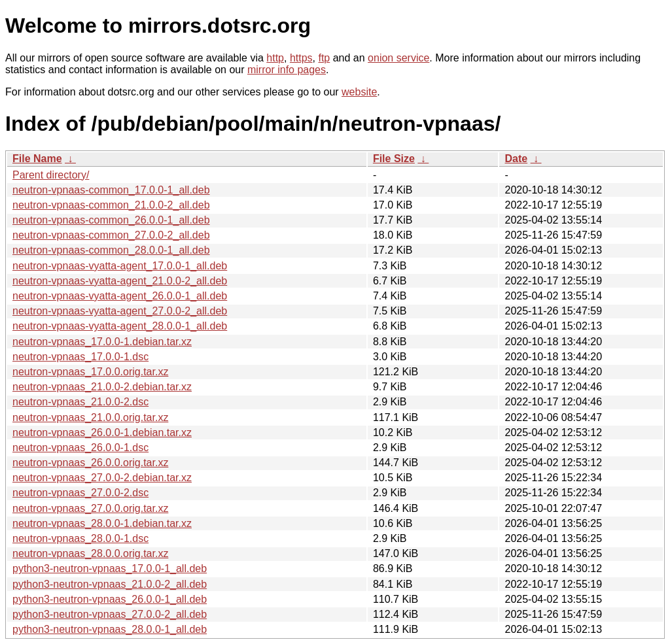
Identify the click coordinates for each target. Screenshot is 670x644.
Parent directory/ (51, 175)
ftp (324, 58)
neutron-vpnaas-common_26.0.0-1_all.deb (111, 220)
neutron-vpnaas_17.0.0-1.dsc (80, 357)
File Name (37, 159)
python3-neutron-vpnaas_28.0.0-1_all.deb (110, 629)
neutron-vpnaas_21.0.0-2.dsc (80, 402)
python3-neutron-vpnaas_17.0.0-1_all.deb (110, 568)
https (301, 58)
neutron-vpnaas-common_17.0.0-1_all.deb (111, 190)
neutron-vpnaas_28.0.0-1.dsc (80, 538)
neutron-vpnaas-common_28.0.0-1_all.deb (111, 250)
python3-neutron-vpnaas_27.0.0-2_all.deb (110, 614)
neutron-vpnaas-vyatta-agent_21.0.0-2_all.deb (120, 281)
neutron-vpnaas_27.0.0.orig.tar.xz (90, 508)
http (275, 58)
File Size (394, 159)
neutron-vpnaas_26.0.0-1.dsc (80, 448)
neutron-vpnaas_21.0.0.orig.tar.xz (90, 417)
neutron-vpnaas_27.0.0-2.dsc (80, 493)
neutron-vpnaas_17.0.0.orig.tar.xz (90, 372)
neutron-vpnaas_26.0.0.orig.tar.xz (90, 463)
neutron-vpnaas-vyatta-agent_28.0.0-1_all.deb (120, 326)
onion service (398, 58)
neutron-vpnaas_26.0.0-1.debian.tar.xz (102, 432)
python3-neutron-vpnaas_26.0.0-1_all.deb (110, 599)
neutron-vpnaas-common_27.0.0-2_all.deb (111, 235)
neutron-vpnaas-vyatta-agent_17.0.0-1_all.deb (120, 266)
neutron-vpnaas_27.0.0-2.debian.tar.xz (102, 478)
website (359, 92)
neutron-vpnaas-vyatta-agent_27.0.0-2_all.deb (120, 311)
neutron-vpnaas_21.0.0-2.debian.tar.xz (102, 387)
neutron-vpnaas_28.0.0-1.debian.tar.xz (102, 523)
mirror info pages (287, 70)
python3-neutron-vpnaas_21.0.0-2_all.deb (110, 584)
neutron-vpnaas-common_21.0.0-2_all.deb (111, 205)
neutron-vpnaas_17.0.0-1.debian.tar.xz (102, 342)
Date (516, 159)
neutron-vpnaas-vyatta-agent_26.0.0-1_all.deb (120, 296)
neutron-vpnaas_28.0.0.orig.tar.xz (90, 553)
